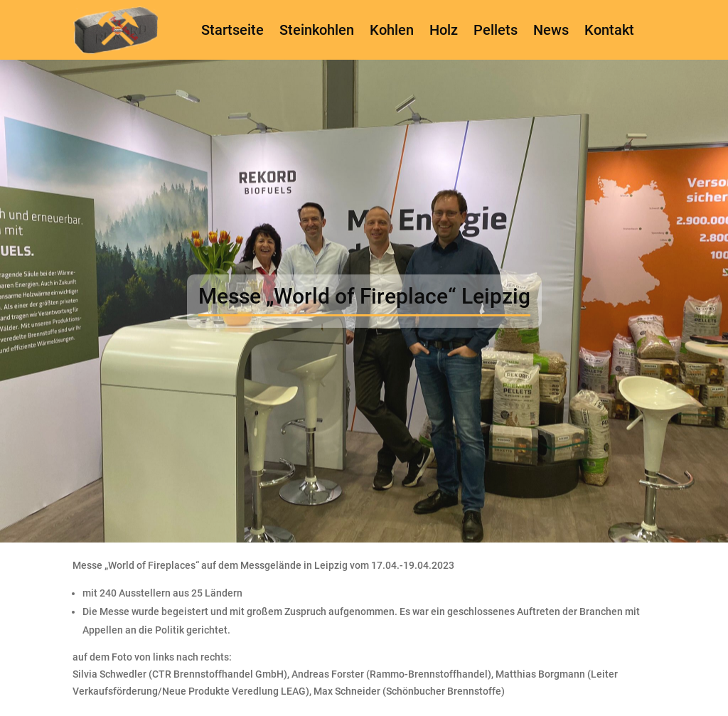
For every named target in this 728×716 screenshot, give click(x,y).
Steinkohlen (317, 30)
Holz (444, 30)
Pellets (496, 30)
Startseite (232, 30)
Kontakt (609, 30)
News (551, 30)
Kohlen (392, 30)
